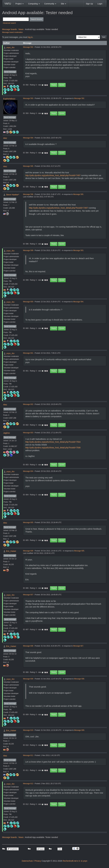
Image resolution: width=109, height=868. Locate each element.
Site (63, 4)
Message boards (10, 29)
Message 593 (28, 98)
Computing (34, 4)
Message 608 (28, 646)
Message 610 (28, 730)
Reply (54, 85)
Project (20, 4)
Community (50, 4)
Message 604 (28, 471)
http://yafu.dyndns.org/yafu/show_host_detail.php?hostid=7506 (53, 448)
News (21, 29)
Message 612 (28, 784)
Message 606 (28, 551)
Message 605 (28, 522)
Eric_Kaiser (11, 551)
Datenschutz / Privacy (31, 861)
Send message (10, 72)
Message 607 (28, 595)
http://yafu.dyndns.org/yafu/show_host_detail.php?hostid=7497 (53, 175)
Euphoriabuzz (9, 99)
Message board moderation (12, 32)
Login (100, 4)
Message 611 (28, 755)
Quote (62, 85)
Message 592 (28, 47)
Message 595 (28, 166)
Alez (5, 138)
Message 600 (28, 302)
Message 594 (28, 138)
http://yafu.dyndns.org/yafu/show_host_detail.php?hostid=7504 (53, 442)
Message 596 (28, 194)
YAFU (8, 4)
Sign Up (89, 4)
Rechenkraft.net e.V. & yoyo (75, 861)
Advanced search (9, 23)
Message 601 (28, 353)
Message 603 (28, 433)
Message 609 (28, 679)
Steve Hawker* (13, 195)
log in (30, 37)
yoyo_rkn (10, 47)
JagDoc (7, 433)
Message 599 (28, 250)
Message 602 (28, 404)
